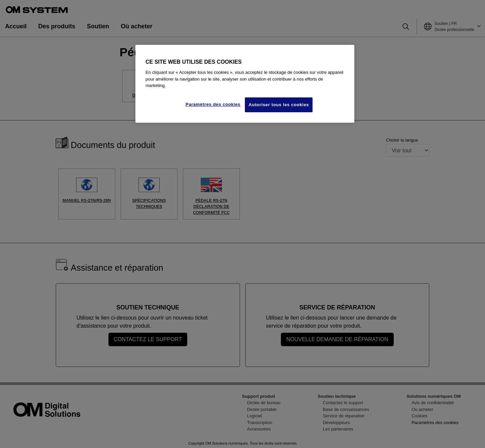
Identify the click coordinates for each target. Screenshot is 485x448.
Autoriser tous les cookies (279, 105)
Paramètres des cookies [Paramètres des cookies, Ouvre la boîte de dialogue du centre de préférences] (213, 104)
